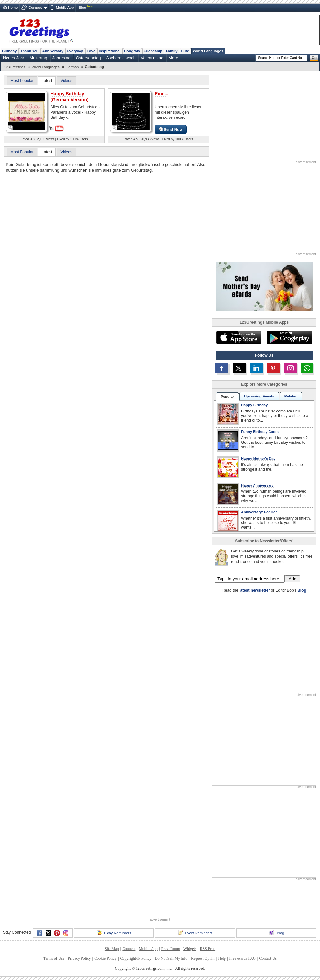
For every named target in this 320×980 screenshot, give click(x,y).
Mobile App (65, 8)
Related (291, 396)
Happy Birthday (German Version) (70, 97)
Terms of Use (54, 958)
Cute (185, 51)
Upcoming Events (259, 396)
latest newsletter (255, 590)
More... (175, 58)
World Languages (208, 51)
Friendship (153, 51)
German (72, 67)
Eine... (161, 94)
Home (13, 8)
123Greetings (15, 67)
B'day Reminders (114, 933)
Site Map (112, 949)
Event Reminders (195, 933)
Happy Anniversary (257, 485)
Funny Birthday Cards (260, 432)
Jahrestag (62, 58)
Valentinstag (152, 58)
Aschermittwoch (121, 58)
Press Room (171, 949)
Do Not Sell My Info (171, 958)
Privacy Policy (79, 958)
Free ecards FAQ (242, 958)
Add (292, 579)
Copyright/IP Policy (136, 958)
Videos (66, 81)
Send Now (171, 129)
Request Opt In (203, 958)
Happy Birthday (254, 405)
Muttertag (38, 58)
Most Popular (22, 81)
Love (91, 51)
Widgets (190, 949)
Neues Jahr (14, 58)
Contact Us (268, 958)
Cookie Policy (105, 958)
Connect (35, 8)
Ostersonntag (88, 58)
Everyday (75, 51)
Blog (82, 8)
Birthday (9, 51)
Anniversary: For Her (259, 512)
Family (172, 51)
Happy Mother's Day (258, 459)
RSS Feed (208, 949)
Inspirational (110, 51)
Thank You (29, 51)
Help (222, 958)
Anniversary (53, 51)
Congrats (132, 51)
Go (314, 58)
